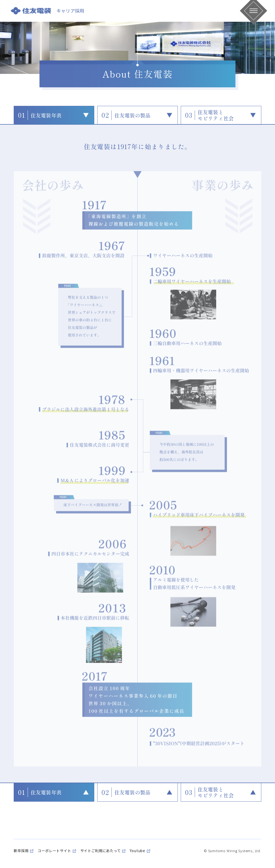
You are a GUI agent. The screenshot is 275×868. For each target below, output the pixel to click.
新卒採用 (21, 851)
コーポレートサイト (54, 851)
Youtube (137, 851)
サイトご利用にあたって (101, 851)
